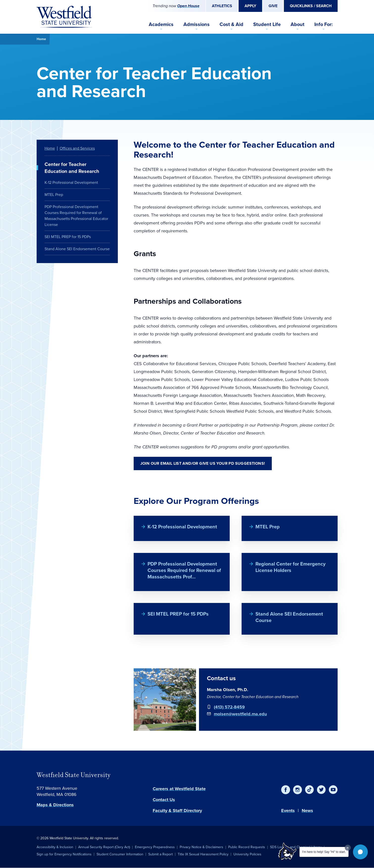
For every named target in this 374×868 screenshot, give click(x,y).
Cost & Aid (231, 24)
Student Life (267, 24)
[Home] (64, 17)
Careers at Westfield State (179, 789)
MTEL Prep (268, 527)
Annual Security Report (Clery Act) (104, 847)
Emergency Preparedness (155, 847)
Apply (250, 6)
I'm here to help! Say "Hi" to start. (324, 852)
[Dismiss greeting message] (348, 848)
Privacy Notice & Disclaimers (201, 847)
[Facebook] (286, 790)
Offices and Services (77, 148)
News (307, 811)
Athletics (222, 6)
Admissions (197, 24)
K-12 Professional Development (182, 527)
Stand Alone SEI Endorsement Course (289, 617)
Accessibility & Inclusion (55, 847)
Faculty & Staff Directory (177, 811)
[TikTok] (309, 790)
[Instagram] (298, 790)
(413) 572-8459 (229, 707)
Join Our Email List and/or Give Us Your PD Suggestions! (203, 463)
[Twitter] (321, 790)
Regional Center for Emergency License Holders (290, 567)
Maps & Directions (55, 805)
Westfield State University (74, 775)
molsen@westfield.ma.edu (240, 714)
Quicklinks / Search (311, 6)
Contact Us (164, 800)
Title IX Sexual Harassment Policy (203, 854)
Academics (161, 24)
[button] (360, 852)
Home (41, 39)
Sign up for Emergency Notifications (64, 854)
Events (288, 811)
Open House (188, 6)
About (298, 24)
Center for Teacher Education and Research (72, 168)
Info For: (324, 24)
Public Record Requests (247, 847)
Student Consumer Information (120, 854)
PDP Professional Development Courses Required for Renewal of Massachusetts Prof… (184, 570)
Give (273, 6)
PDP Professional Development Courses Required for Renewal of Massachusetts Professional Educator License (76, 216)
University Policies (247, 854)
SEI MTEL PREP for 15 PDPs (178, 614)
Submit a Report (161, 854)
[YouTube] (333, 790)
